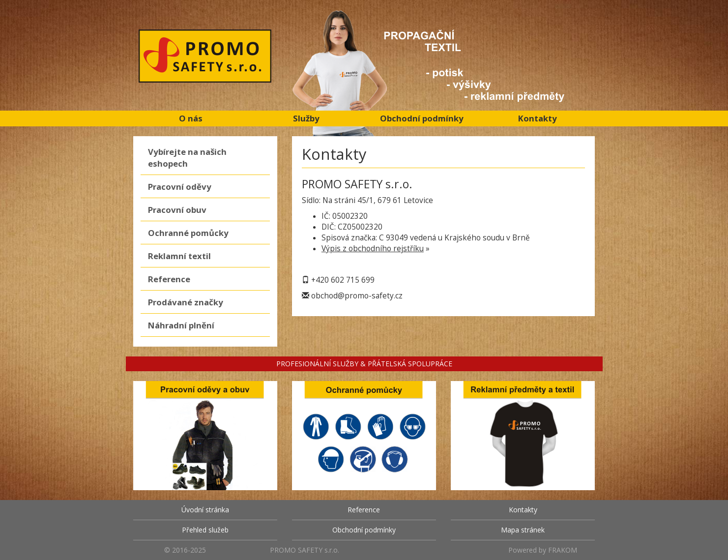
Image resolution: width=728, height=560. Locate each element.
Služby (306, 118)
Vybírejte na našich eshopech (187, 158)
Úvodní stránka (205, 510)
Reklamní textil (179, 256)
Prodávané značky (186, 302)
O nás (191, 118)
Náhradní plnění (181, 325)
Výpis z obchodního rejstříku (373, 249)
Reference (169, 279)
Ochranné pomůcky (188, 233)
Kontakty (538, 118)
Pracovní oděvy (180, 187)
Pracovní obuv (177, 210)
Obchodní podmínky (422, 118)
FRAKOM (563, 550)
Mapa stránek (523, 530)
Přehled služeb (205, 530)
